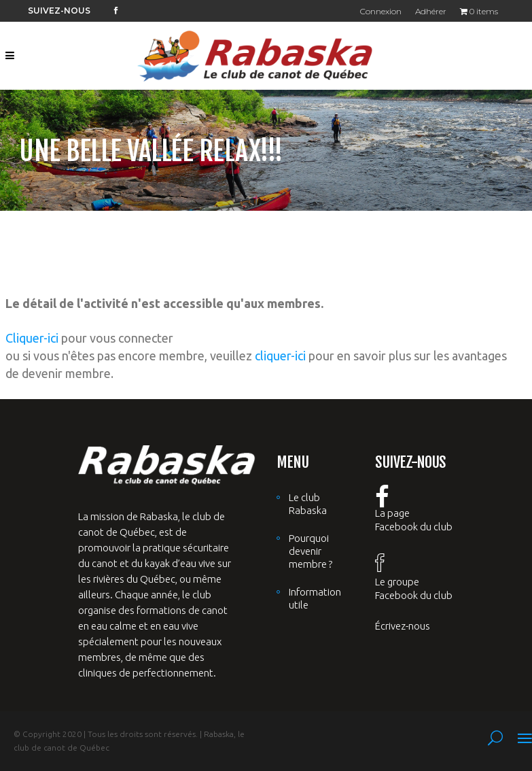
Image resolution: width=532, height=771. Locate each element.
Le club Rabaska (308, 504)
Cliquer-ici (32, 338)
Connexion (381, 11)
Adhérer (431, 11)
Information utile (315, 598)
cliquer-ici (280, 356)
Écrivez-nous (403, 626)
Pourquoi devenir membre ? (311, 551)
